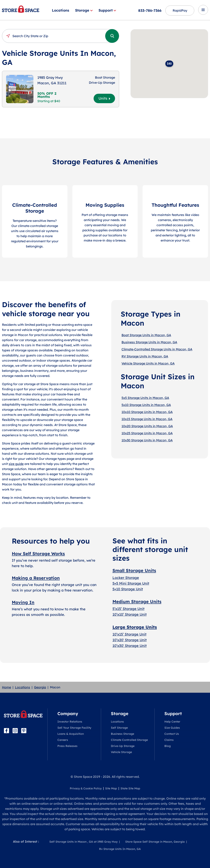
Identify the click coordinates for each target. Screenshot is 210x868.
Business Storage (122, 734)
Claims (169, 740)
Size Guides (172, 728)
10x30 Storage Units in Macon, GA (147, 440)
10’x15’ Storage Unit (129, 634)
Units (104, 98)
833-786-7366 (150, 11)
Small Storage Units (134, 570)
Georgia (40, 687)
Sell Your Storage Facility (74, 728)
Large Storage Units (135, 627)
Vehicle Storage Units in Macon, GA (148, 363)
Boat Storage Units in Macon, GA (146, 335)
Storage (84, 10)
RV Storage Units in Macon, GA (145, 356)
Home (6, 687)
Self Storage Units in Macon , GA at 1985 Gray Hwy (83, 842)
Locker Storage (126, 578)
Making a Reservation (36, 578)
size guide (16, 464)
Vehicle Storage (121, 752)
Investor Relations (70, 722)
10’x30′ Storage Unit (130, 646)
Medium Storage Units (137, 602)
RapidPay (180, 11)
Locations (61, 10)
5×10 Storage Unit (128, 589)
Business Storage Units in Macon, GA (149, 342)
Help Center (172, 722)
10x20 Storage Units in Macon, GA (147, 426)
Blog (168, 746)
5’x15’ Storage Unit (128, 609)
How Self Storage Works (38, 554)
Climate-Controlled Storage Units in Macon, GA (157, 349)
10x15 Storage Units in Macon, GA (147, 419)
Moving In (23, 602)
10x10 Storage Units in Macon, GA (147, 412)
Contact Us (172, 734)
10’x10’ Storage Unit (130, 614)
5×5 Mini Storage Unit (131, 583)
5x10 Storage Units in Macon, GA (146, 405)
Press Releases (67, 746)
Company (68, 714)
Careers (63, 740)
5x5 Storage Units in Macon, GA (145, 398)
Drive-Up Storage (123, 746)
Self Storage (119, 728)
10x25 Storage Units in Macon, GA (147, 433)
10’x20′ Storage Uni (129, 640)
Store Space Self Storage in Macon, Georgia (155, 842)
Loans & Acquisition (71, 734)
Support (107, 10)
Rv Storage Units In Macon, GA (120, 849)
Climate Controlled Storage (129, 740)
